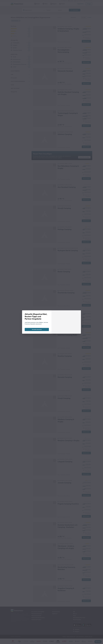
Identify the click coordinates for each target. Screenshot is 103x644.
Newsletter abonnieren (37, 329)
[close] (79, 313)
